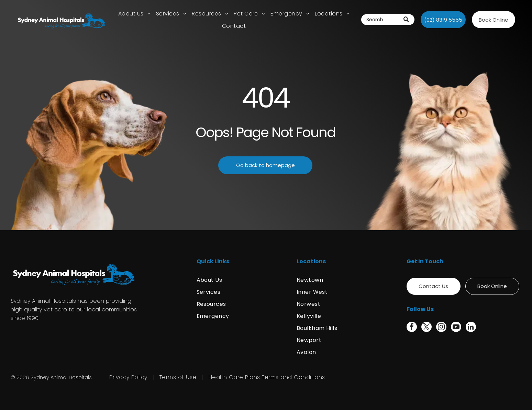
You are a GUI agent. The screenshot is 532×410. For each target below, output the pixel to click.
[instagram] (441, 328)
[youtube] (456, 328)
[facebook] (412, 328)
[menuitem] (134, 14)
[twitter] (426, 328)
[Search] (388, 20)
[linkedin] (471, 328)
